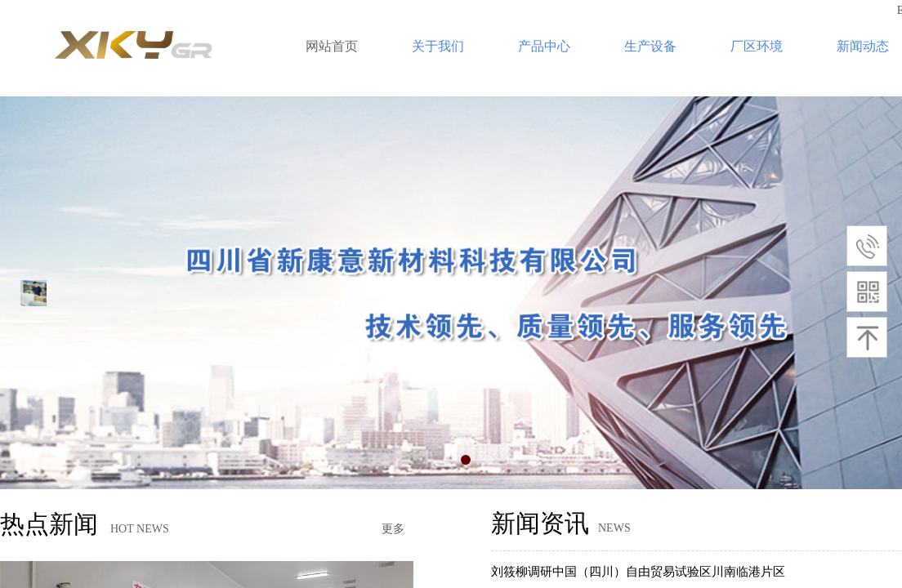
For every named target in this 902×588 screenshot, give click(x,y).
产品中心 (544, 46)
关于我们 (438, 46)
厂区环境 (757, 46)
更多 (393, 529)
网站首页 (332, 46)
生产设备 (650, 46)
